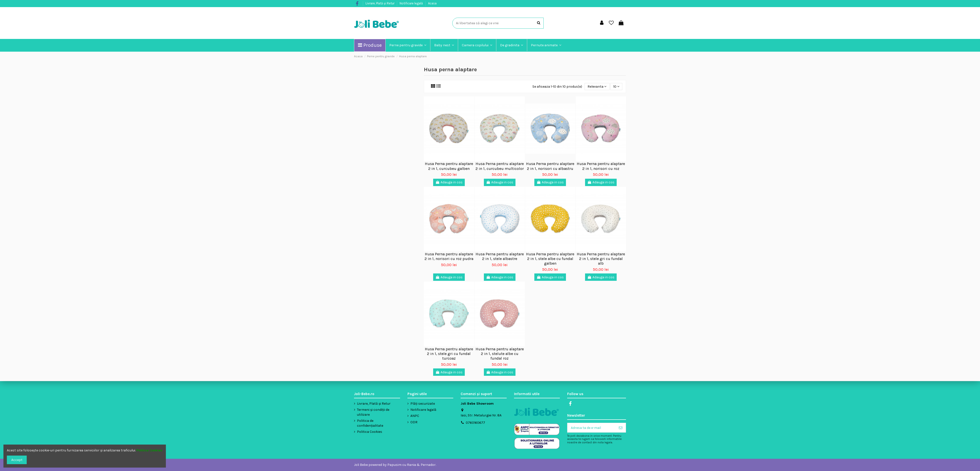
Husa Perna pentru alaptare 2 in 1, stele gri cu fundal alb (601, 259)
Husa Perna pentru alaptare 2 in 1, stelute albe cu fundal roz (500, 354)
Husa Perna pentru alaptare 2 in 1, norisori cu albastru (550, 166)
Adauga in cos (449, 182)
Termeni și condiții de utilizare (373, 412)
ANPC (415, 416)
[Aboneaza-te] (621, 428)
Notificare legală (412, 3)
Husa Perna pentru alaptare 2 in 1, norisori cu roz (601, 166)
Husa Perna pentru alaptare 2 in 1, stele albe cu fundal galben (550, 259)
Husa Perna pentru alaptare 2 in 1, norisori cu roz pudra (449, 256)
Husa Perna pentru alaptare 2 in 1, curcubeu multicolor (500, 166)
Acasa (432, 3)
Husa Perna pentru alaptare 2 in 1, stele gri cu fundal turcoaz (449, 354)
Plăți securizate (423, 404)
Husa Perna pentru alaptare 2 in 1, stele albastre (500, 256)
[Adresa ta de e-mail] (591, 428)
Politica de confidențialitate (370, 423)
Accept (17, 460)
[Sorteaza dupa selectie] (597, 87)
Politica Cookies (370, 432)
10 (616, 87)
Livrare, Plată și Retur (380, 3)
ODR (414, 422)
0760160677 (475, 423)
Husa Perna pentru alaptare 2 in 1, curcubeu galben (449, 166)
